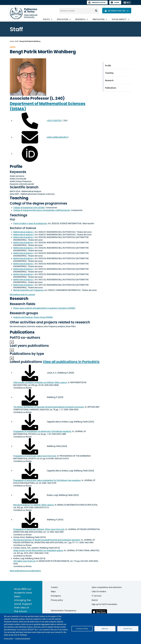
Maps (53, 591)
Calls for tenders (99, 591)
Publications (22, 332)
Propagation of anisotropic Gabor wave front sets (35, 456)
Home (12, 41)
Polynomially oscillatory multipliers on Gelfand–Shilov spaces (40, 382)
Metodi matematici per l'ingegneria (28, 290)
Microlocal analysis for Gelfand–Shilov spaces (34, 505)
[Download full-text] (30, 373)
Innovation (99, 19)
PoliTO (46, 19)
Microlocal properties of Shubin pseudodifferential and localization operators (47, 540)
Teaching (19, 198)
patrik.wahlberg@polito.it (58, 137)
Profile (16, 166)
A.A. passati (22, 295)
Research (80, 19)
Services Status (97, 2)
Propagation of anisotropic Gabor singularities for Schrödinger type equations (47, 480)
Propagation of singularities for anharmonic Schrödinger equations (42, 431)
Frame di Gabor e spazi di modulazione (30, 223)
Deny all (105, 629)
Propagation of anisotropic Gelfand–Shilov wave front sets (39, 529)
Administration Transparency (64, 611)
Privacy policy (8, 638)
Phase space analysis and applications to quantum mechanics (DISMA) (44, 308)
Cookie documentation (23, 638)
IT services (97, 596)
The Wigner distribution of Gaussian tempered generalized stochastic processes (49, 407)
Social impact (119, 19)
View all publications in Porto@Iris (71, 362)
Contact (54, 587)
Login (117, 2)
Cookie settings (82, 629)
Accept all (128, 629)
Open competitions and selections (107, 587)
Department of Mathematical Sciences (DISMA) (48, 106)
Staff (17, 41)
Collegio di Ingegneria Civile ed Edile (29, 208)
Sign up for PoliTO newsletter (104, 604)
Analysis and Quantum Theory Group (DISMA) (33, 317)
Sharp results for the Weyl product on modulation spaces (38, 550)
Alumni (95, 600)
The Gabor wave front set (24, 561)
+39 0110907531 (54, 121)
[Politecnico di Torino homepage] (23, 13)
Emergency (56, 596)
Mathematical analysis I (24, 232)
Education (63, 19)
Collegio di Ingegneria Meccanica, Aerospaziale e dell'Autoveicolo (42, 210)
